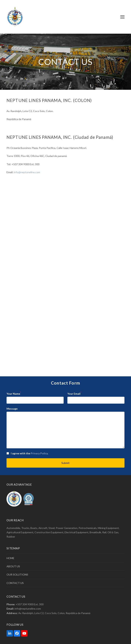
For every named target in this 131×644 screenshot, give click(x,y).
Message (12, 409)
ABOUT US (13, 566)
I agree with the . (29, 453)
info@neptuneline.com (27, 172)
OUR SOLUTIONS (17, 575)
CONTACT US (15, 583)
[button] (122, 17)
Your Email (74, 393)
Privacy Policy (39, 453)
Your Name (14, 393)
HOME (10, 558)
